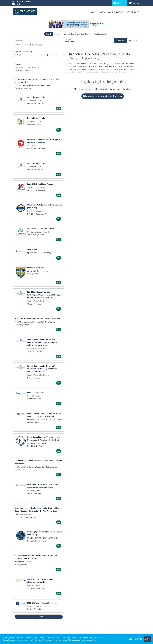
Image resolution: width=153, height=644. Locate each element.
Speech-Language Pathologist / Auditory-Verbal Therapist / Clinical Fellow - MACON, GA (42, 369)
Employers (134, 3)
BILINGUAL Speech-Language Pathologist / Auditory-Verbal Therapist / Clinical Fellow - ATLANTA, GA (45, 295)
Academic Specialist (36, 267)
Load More (39, 617)
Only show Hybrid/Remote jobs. (29, 45)
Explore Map (69, 34)
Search (49, 34)
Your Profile (116, 12)
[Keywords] (39, 41)
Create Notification (55, 55)
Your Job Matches (84, 34)
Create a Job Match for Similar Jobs (103, 96)
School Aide (32, 249)
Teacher (18, 64)
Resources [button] (133, 12)
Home (93, 12)
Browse (57, 34)
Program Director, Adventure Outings (43, 484)
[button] (133, 41)
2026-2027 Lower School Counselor (42, 603)
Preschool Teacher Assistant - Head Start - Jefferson (37, 318)
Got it (147, 639)
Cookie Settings (135, 639)
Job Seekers (120, 3)
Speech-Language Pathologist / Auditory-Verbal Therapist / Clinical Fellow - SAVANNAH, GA (42, 342)
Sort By (17, 55)
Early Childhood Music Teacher (40, 184)
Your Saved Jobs (101, 34)
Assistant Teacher (35, 392)
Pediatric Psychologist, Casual (41, 228)
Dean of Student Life (36, 97)
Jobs (102, 12)
